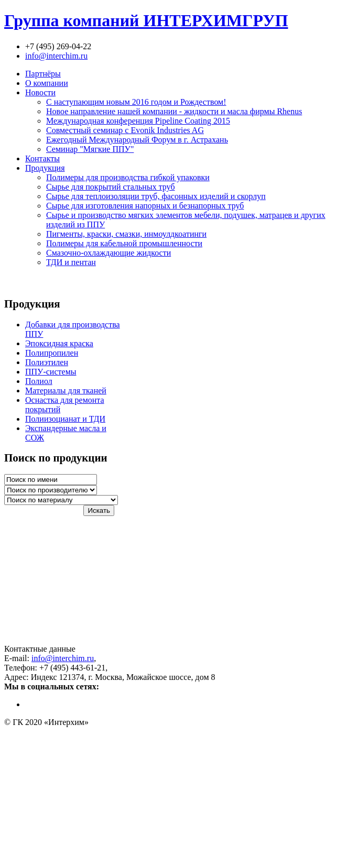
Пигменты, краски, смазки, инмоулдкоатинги (126, 234)
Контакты (42, 158)
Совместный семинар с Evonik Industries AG (125, 130)
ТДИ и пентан (71, 262)
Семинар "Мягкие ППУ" (90, 149)
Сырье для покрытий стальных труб (111, 187)
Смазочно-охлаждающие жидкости (108, 253)
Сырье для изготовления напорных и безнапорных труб (145, 206)
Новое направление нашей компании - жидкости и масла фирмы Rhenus (174, 111)
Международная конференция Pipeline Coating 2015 (138, 121)
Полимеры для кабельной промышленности (124, 243)
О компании (47, 83)
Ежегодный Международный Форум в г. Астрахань (137, 140)
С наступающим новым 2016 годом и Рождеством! (136, 102)
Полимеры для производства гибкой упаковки (128, 177)
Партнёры (43, 74)
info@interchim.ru (56, 56)
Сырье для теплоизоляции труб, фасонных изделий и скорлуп (156, 196)
